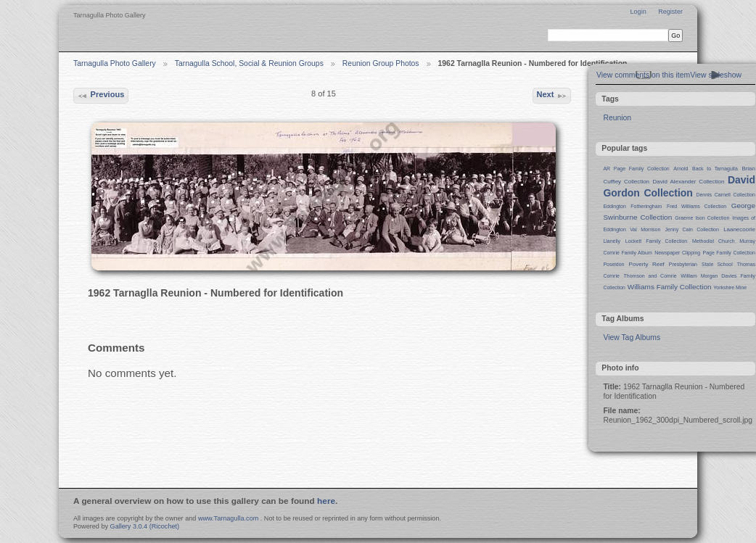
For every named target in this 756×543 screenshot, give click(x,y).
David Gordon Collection (679, 186)
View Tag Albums (632, 337)
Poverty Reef (646, 264)
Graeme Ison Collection (702, 218)
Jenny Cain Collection (692, 229)
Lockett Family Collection (656, 241)
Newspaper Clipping (677, 253)
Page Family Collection (729, 253)
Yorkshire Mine (730, 287)
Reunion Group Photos (381, 63)
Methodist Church (714, 241)
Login (638, 12)
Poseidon (613, 264)
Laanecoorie (739, 229)
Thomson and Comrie (650, 276)
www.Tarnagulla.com (228, 518)
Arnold (681, 169)
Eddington (614, 206)
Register (670, 12)
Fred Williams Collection (697, 206)
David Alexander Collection (689, 182)
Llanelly (612, 241)
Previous (100, 96)
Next (551, 96)
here (326, 501)
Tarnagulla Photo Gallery (115, 63)
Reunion (617, 118)
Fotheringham (646, 206)
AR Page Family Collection (636, 169)
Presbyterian (683, 264)
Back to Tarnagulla (715, 169)
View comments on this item (643, 75)
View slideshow (716, 75)
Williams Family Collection (670, 287)
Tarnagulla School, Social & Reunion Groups (249, 63)
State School (717, 264)
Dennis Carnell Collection (726, 195)
